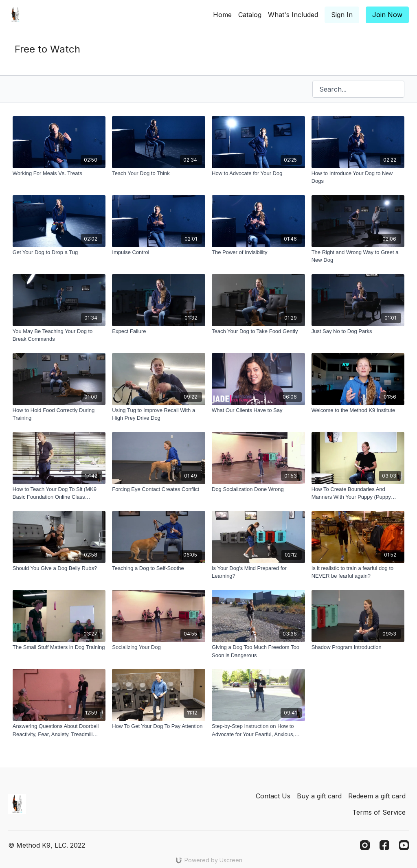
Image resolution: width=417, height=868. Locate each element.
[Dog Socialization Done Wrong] (258, 489)
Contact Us (273, 796)
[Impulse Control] (159, 252)
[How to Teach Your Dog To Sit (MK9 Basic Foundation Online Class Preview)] (59, 493)
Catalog (250, 15)
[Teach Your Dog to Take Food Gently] (258, 331)
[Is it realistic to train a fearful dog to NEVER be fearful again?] (358, 572)
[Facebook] (384, 845)
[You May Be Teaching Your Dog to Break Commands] (59, 335)
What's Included (293, 15)
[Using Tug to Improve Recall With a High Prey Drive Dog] (159, 414)
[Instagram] (365, 845)
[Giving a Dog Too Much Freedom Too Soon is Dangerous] (258, 651)
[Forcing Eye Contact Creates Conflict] (159, 489)
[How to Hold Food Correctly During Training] (59, 414)
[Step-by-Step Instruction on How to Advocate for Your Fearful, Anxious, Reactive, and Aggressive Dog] (258, 730)
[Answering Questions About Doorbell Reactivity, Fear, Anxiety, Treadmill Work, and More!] (59, 730)
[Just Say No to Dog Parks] (358, 331)
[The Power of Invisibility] (258, 252)
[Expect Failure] (159, 331)
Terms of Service (379, 812)
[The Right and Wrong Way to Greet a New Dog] (358, 256)
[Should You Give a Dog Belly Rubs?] (59, 568)
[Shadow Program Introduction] (358, 647)
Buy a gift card (319, 796)
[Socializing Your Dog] (159, 647)
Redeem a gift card (377, 796)
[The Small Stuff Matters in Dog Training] (59, 647)
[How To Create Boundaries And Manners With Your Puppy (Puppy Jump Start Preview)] (358, 493)
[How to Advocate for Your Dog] (258, 173)
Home (222, 15)
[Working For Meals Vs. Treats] (59, 173)
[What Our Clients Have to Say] (258, 410)
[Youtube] (404, 845)
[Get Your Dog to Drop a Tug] (59, 252)
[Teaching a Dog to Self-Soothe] (159, 568)
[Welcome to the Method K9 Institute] (358, 410)
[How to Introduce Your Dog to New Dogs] (358, 177)
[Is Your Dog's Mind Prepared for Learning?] (258, 572)
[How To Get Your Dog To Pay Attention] (159, 726)
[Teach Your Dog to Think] (159, 173)
